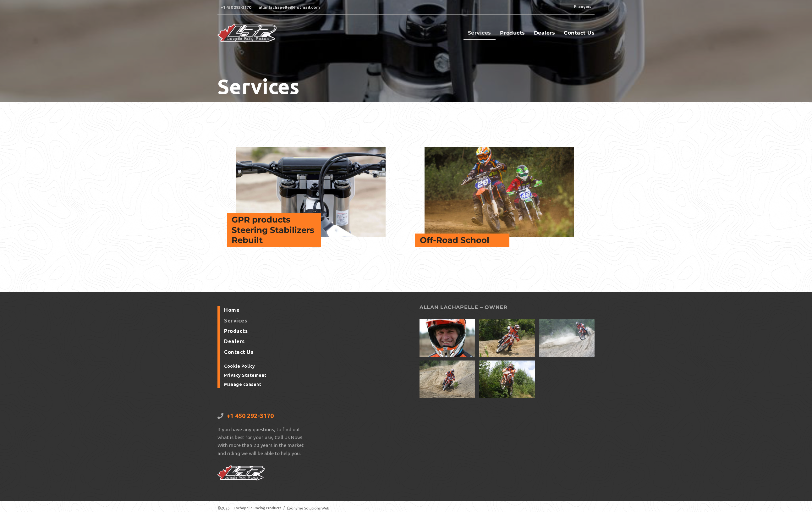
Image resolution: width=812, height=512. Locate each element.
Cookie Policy (239, 368)
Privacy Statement (244, 377)
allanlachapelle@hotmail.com (289, 7)
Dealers (545, 36)
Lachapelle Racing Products (259, 508)
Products (513, 36)
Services (480, 36)
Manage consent (242, 386)
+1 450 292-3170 (236, 7)
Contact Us (579, 36)
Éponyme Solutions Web (312, 508)
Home (231, 315)
